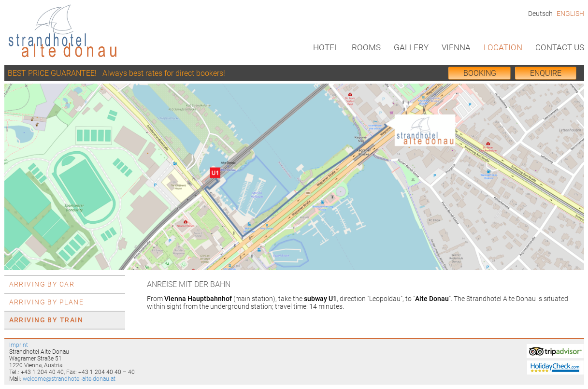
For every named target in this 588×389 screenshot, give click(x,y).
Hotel (326, 47)
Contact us (560, 47)
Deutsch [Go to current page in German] (540, 14)
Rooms (366, 47)
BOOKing (480, 73)
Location (503, 47)
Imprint (19, 345)
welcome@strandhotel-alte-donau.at (69, 379)
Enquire (546, 73)
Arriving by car (42, 284)
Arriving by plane (46, 302)
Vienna (456, 47)
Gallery (411, 47)
